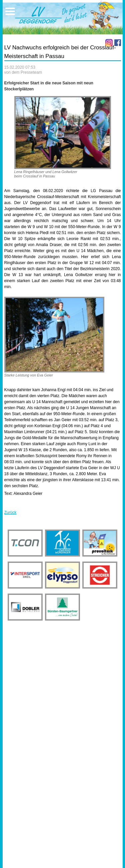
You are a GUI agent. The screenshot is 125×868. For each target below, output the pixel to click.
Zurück (10, 513)
